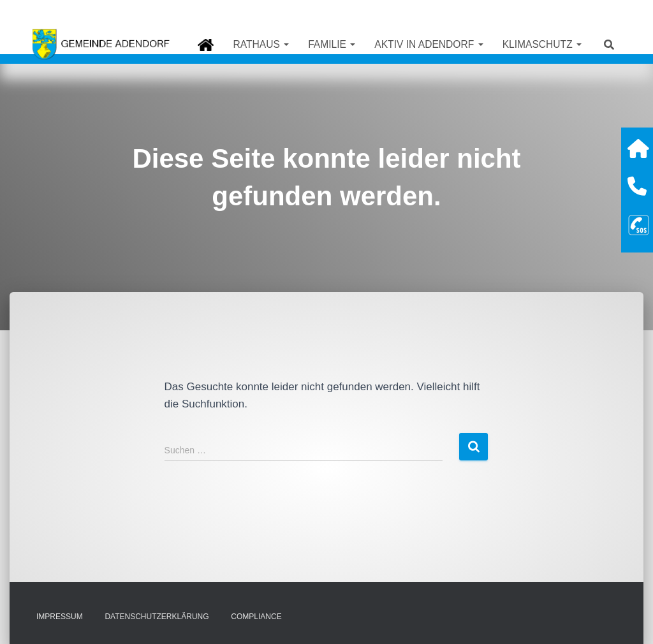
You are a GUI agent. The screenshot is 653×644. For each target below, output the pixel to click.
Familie (332, 44)
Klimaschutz (542, 44)
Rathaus (261, 44)
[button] (286, 44)
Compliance (256, 617)
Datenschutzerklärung (157, 617)
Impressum (60, 617)
